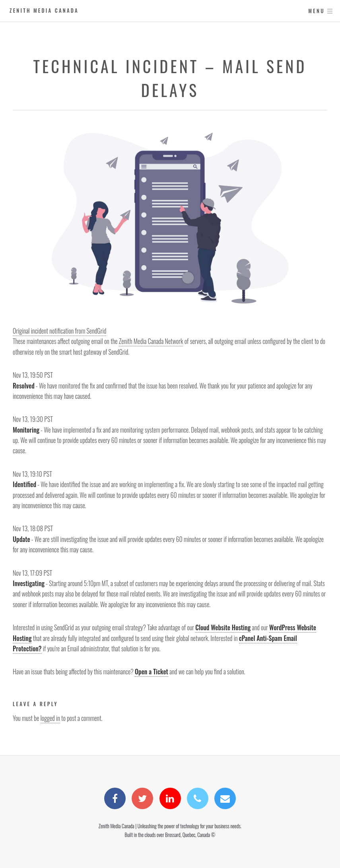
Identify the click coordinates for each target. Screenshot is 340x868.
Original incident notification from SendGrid (59, 331)
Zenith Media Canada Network (151, 341)
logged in (50, 718)
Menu (316, 11)
